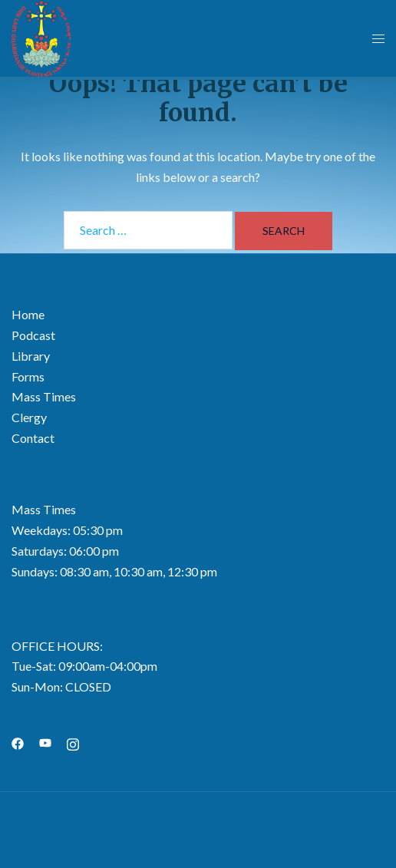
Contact (33, 438)
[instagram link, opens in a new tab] (73, 742)
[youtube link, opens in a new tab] (45, 742)
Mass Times (44, 396)
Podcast (33, 335)
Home (28, 314)
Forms (28, 376)
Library (31, 356)
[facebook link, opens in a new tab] (18, 742)
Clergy (29, 417)
